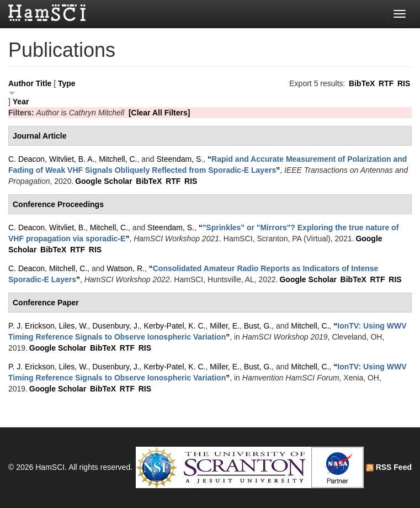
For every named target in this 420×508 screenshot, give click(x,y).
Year (21, 102)
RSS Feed (389, 467)
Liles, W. (74, 326)
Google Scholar (103, 181)
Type (67, 83)
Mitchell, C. (118, 159)
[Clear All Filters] (160, 113)
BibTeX (362, 83)
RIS (404, 83)
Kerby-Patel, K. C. (174, 326)
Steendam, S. (180, 159)
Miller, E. (225, 326)
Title (44, 83)
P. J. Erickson (31, 326)
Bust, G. (258, 326)
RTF (386, 83)
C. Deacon (26, 159)
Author (21, 83)
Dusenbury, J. (116, 326)
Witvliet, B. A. (72, 159)
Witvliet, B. (67, 227)
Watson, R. (126, 268)
